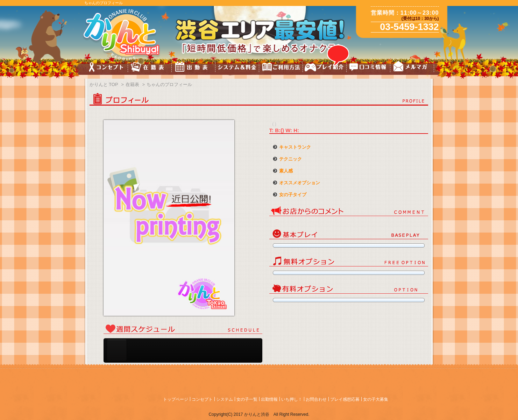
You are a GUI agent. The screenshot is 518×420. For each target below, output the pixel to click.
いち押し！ (292, 399)
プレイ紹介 (325, 68)
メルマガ (412, 68)
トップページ (176, 399)
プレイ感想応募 (345, 399)
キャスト (150, 68)
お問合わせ (316, 399)
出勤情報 (269, 399)
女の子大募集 (376, 399)
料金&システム (237, 68)
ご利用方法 (281, 68)
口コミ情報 (368, 68)
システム (225, 399)
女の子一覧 (247, 399)
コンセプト (106, 68)
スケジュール (194, 68)
